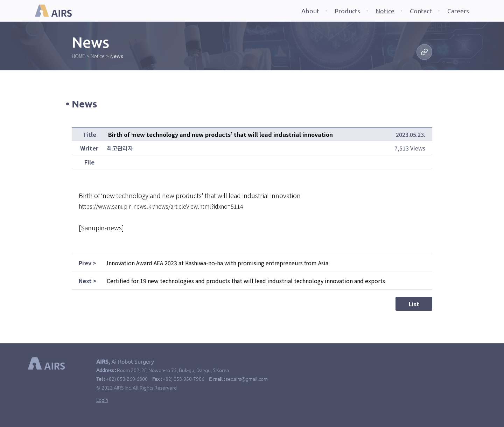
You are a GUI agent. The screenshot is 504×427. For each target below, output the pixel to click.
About (310, 11)
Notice (385, 11)
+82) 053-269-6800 (127, 379)
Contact (421, 11)
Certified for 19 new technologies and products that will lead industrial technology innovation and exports (246, 281)
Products (347, 11)
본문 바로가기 (0, 0)
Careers (458, 11)
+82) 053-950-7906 (184, 379)
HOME (78, 56)
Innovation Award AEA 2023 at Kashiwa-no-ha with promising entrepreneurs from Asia (218, 263)
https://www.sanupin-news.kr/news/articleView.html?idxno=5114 (161, 206)
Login (102, 400)
